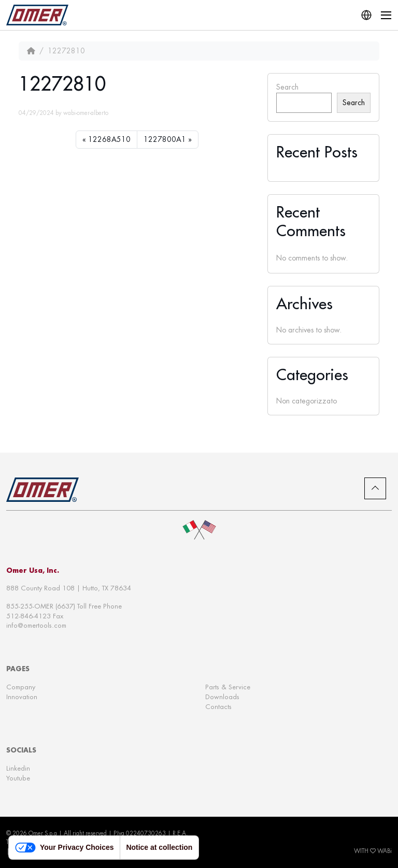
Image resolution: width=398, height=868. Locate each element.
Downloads (222, 697)
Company (21, 687)
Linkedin (18, 768)
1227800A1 (165, 139)
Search (287, 87)
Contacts (218, 707)
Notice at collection (159, 847)
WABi (385, 851)
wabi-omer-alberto (86, 113)
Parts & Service (228, 687)
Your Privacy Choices (64, 848)
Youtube (18, 778)
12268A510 (109, 139)
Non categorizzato (307, 401)
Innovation (22, 697)
